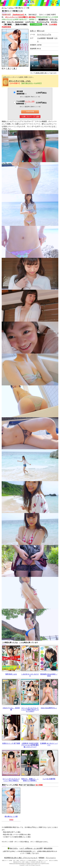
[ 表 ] (9, 68)
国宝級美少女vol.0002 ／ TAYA (49, 675)
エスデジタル (30, 22)
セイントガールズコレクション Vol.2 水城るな (11, 780)
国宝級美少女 (43, 19)
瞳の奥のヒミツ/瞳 (11, 816)
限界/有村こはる (11, 674)
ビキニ (11, 8)
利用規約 (42, 858)
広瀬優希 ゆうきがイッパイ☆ (49, 744)
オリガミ (54, 22)
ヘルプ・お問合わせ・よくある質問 (31, 848)
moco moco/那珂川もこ (49, 708)
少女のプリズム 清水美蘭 (11, 709)
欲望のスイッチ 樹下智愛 (11, 743)
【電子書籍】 (8, 24)
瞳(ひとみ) (41, 31)
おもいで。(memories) (15, 22)
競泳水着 (50, 38)
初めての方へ (13, 848)
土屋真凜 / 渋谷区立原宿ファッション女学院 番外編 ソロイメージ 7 (30, 745)
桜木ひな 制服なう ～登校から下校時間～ (30, 780)
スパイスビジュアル (44, 34)
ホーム (4, 8)
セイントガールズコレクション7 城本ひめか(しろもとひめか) (30, 710)
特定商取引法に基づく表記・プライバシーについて (21, 858)
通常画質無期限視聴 (22, 93)
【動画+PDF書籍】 (21, 24)
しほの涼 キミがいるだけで (30, 675)
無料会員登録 (48, 848)
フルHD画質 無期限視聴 (25, 102)
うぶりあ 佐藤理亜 (49, 779)
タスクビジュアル (43, 22)
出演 (33, 31)
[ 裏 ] (14, 68)
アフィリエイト (51, 858)
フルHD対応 (41, 38)
